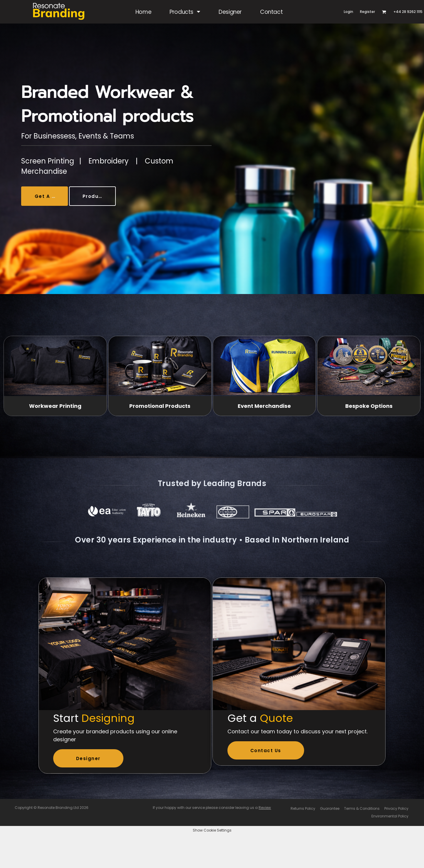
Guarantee (330, 808)
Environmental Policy (390, 816)
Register (367, 12)
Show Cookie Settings (212, 830)
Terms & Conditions (362, 808)
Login (348, 12)
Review (265, 808)
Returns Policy (303, 808)
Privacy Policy (396, 808)
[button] (185, 12)
